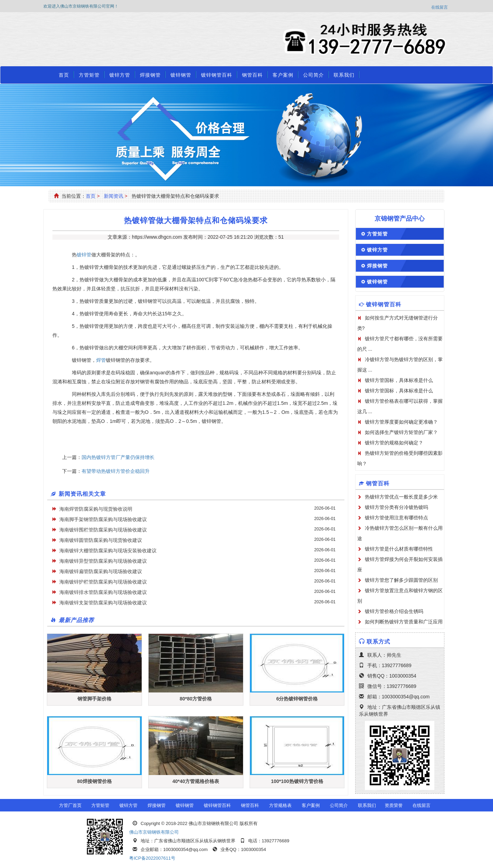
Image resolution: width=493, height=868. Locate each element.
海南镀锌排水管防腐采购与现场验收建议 (103, 592)
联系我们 (344, 75)
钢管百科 (252, 75)
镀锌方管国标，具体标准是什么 (399, 380)
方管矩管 (89, 75)
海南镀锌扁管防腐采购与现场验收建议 (101, 571)
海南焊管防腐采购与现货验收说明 (96, 509)
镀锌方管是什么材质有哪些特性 (399, 549)
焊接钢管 (150, 75)
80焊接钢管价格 (94, 781)
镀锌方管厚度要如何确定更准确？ (401, 422)
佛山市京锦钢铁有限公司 (154, 832)
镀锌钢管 (181, 75)
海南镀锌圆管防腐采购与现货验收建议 (101, 540)
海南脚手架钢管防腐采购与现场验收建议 (103, 519)
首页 (64, 75)
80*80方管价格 (196, 699)
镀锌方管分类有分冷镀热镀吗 (396, 507)
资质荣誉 (394, 805)
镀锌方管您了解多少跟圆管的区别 (401, 580)
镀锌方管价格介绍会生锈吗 (394, 611)
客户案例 (283, 75)
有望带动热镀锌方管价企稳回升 (116, 471)
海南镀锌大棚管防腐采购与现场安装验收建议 (108, 551)
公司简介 (314, 75)
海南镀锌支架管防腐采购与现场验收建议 (103, 603)
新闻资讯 (114, 196)
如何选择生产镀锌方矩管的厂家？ (401, 432)
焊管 (101, 360)
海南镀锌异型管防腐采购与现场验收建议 (103, 561)
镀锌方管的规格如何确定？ (394, 443)
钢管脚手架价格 (94, 699)
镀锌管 (84, 255)
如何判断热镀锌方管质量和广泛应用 (404, 622)
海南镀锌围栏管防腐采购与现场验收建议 (103, 530)
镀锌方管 (120, 75)
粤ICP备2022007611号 (152, 858)
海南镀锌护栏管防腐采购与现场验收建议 (103, 582)
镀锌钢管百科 (217, 75)
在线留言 (440, 7)
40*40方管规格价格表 (196, 781)
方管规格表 (280, 805)
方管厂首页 (70, 805)
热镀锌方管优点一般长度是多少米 (401, 497)
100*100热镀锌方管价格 (297, 781)
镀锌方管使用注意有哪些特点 (396, 518)
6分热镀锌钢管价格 (297, 699)
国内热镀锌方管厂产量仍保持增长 (118, 457)
